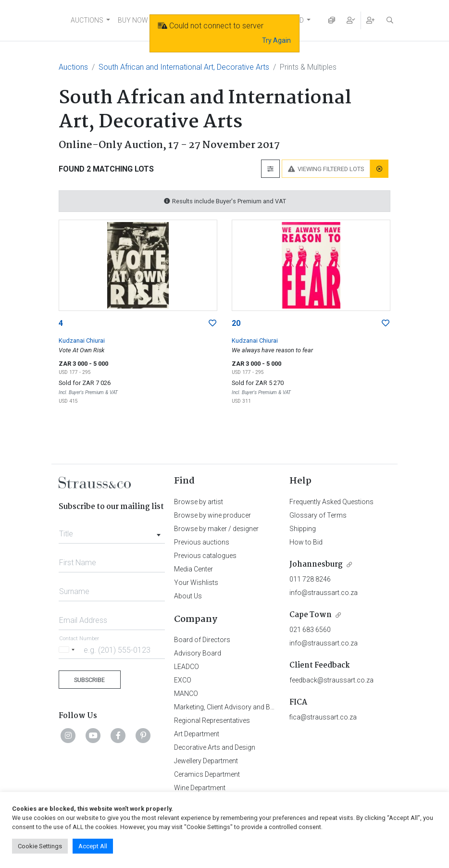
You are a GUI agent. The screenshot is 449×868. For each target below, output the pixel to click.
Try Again (276, 40)
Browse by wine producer (212, 515)
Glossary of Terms (318, 515)
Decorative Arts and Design (215, 747)
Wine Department (200, 788)
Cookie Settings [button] (40, 846)
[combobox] (112, 531)
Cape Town (311, 615)
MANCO (186, 694)
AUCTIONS (87, 20)
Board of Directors (202, 640)
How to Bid (306, 542)
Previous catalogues (205, 556)
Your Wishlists (196, 583)
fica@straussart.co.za (323, 717)
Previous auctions (202, 542)
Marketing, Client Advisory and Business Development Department (273, 707)
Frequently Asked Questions (331, 502)
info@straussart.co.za (324, 593)
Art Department (197, 734)
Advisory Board (198, 653)
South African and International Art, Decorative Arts (184, 67)
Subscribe (89, 680)
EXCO (183, 680)
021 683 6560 (310, 630)
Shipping (303, 529)
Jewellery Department (206, 761)
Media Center (193, 569)
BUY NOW (133, 20)
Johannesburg (316, 564)
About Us (188, 596)
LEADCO (187, 667)
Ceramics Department (207, 774)
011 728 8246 (310, 579)
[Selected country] (68, 650)
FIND (297, 20)
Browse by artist (199, 502)
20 (236, 323)
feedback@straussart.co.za (331, 680)
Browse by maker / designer (216, 529)
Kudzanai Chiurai (82, 341)
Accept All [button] (93, 846)
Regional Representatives (212, 720)
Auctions (73, 67)
